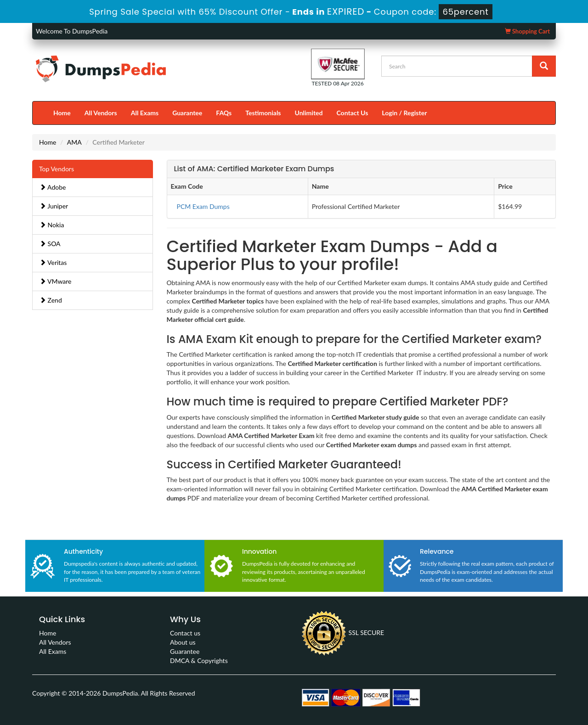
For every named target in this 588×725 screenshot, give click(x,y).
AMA (74, 142)
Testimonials (263, 113)
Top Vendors (57, 169)
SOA (50, 244)
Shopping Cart (527, 31)
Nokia (52, 225)
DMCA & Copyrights (199, 660)
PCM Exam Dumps (203, 206)
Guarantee (187, 113)
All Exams (145, 113)
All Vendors (101, 113)
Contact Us (352, 113)
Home (62, 113)
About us (183, 642)
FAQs (224, 113)
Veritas (53, 262)
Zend (51, 300)
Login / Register (404, 113)
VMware (56, 281)
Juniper (54, 206)
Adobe (53, 187)
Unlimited (309, 113)
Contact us (185, 633)
